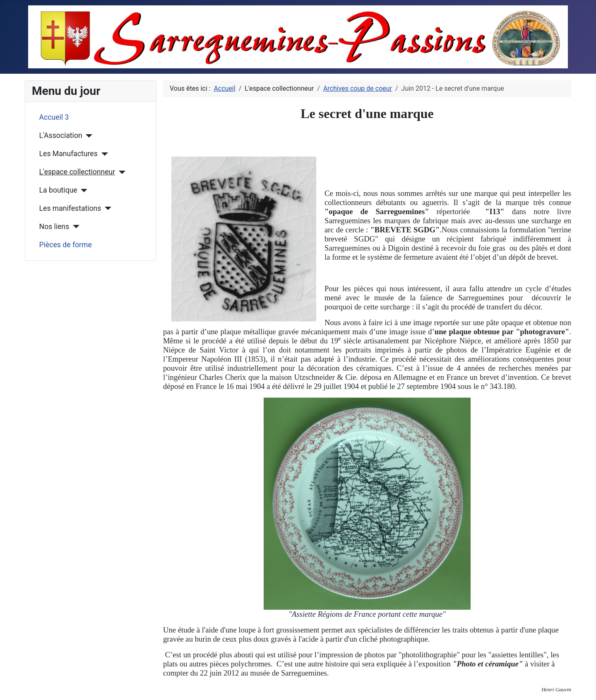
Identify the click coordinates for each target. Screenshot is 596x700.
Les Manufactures (68, 154)
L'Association (61, 135)
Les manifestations (70, 208)
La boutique (58, 190)
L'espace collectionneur (77, 172)
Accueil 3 (54, 117)
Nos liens (54, 227)
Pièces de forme (66, 245)
